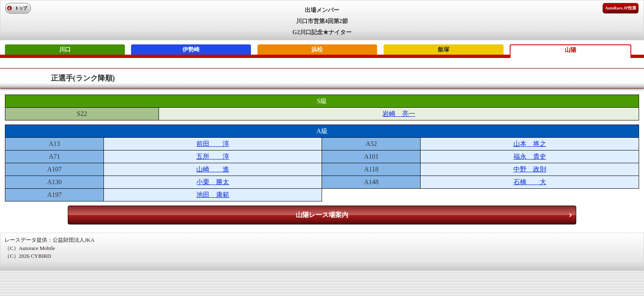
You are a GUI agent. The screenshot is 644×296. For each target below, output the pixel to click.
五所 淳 (213, 156)
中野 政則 (530, 169)
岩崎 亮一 (399, 114)
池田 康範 (213, 195)
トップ (21, 8)
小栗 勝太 (213, 182)
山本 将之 (530, 144)
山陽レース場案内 (322, 215)
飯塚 (444, 50)
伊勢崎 (191, 50)
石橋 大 (530, 182)
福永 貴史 (530, 156)
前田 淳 (213, 144)
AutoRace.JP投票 (621, 8)
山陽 (570, 50)
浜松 (317, 50)
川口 (65, 50)
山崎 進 (213, 169)
